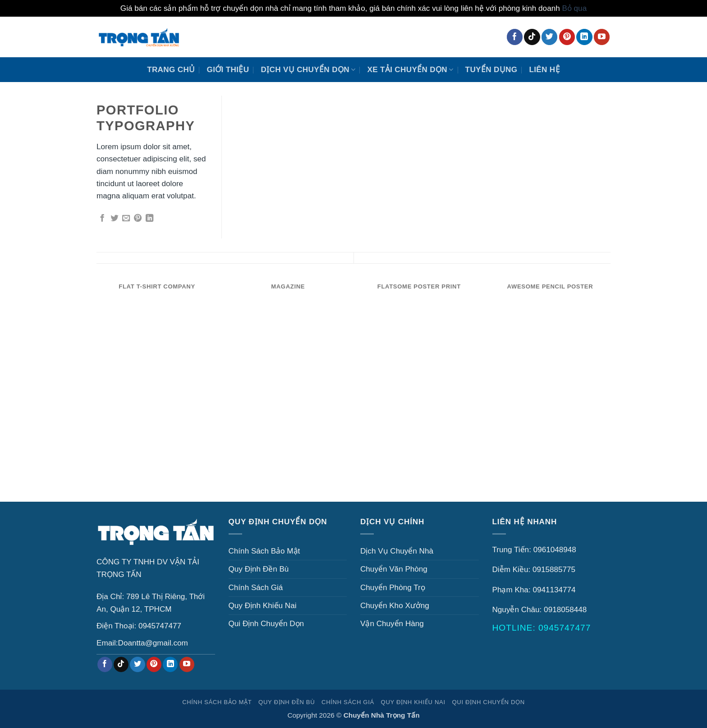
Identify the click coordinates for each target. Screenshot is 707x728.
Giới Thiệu (228, 70)
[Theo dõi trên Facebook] (515, 37)
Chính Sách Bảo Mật (264, 551)
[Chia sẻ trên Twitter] (114, 219)
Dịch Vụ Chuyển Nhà (397, 551)
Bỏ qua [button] (574, 8)
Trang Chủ (171, 70)
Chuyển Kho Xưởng (395, 606)
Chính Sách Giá (256, 588)
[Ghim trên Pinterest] (138, 219)
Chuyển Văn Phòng (394, 569)
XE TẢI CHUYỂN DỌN (410, 70)
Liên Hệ (544, 70)
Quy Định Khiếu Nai (263, 606)
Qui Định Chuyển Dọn (266, 624)
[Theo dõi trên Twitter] (549, 37)
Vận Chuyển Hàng (392, 624)
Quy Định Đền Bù (259, 569)
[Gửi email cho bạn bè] (126, 219)
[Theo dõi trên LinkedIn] (584, 37)
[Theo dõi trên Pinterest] (567, 37)
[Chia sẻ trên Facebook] (102, 219)
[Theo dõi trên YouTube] (602, 37)
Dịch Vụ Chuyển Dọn (308, 70)
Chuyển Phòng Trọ (393, 588)
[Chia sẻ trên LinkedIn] (149, 219)
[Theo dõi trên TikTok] (532, 37)
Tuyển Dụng (491, 70)
